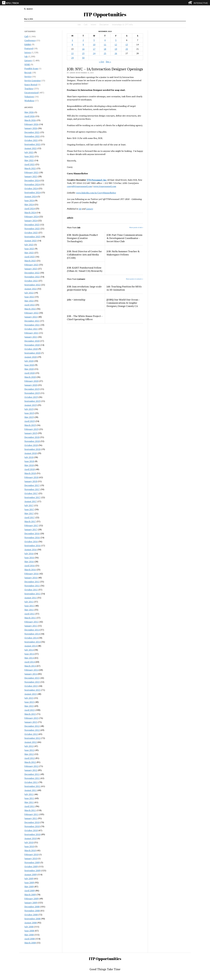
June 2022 (29, 297)
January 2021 (31, 337)
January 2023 (31, 269)
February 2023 (31, 265)
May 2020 (29, 369)
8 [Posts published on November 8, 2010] (72, 45)
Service (28, 76)
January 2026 (31, 128)
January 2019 (31, 433)
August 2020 (31, 357)
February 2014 (31, 670)
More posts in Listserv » (135, 279)
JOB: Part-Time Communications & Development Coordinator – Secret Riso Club (124, 238)
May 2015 (29, 610)
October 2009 (31, 866)
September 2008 (32, 919)
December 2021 (32, 321)
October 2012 (31, 734)
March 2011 (30, 810)
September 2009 (32, 870)
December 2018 (32, 437)
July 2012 (29, 746)
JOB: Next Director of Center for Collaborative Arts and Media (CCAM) (84, 254)
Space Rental (31, 85)
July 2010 (29, 842)
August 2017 (31, 501)
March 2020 (30, 377)
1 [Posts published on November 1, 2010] (72, 40)
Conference (30, 40)
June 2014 (29, 654)
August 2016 (31, 550)
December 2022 (32, 273)
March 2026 (30, 120)
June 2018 (29, 461)
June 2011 (29, 798)
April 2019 (30, 421)
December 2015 (32, 582)
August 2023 (31, 241)
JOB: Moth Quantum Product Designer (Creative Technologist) (82, 238)
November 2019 (32, 393)
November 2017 (32, 489)
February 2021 (31, 333)
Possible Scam (31, 68)
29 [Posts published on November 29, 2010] (72, 58)
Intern (93, 24)
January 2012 (31, 770)
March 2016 (30, 570)
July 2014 (29, 650)
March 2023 (30, 261)
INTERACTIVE (201, 3)
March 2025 (30, 168)
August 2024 (31, 196)
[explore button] (191, 3)
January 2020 (31, 385)
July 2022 (29, 293)
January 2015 (31, 626)
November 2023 (32, 229)
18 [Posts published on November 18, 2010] (105, 49)
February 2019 (31, 429)
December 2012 (32, 726)
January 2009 (31, 903)
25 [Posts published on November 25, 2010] (105, 53)
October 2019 (31, 397)
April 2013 (30, 710)
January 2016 (31, 578)
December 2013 (32, 678)
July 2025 (29, 152)
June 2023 (29, 249)
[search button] (28, 9)
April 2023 (30, 257)
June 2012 (29, 750)
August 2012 (31, 742)
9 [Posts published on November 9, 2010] (83, 45)
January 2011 (31, 818)
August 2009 (31, 874)
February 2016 (31, 574)
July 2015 (29, 602)
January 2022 (31, 317)
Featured (29, 48)
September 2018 (32, 449)
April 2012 (30, 758)
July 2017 (29, 505)
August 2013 (31, 694)
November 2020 (32, 345)
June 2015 (29, 606)
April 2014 (30, 662)
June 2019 (29, 413)
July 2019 (29, 409)
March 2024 (30, 213)
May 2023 (29, 253)
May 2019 (29, 417)
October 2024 (31, 188)
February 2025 (31, 172)
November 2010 (32, 826)
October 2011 (31, 782)
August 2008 (31, 923)
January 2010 (31, 858)
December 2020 (32, 341)
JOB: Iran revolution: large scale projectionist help (84, 288)
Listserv (28, 60)
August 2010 (31, 838)
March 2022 (30, 309)
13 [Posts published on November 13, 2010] (127, 45)
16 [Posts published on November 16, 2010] (83, 49)
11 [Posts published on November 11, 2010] (105, 45)
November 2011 (32, 778)
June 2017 (29, 509)
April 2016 (30, 566)
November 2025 (32, 136)
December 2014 (32, 630)
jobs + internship (76, 300)
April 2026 (30, 116)
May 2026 (29, 112)
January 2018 (31, 481)
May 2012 (29, 754)
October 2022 (31, 281)
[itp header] (105, 3)
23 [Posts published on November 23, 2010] (83, 53)
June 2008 (29, 931)
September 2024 (32, 192)
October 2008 (31, 915)
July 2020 (29, 361)
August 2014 (31, 646)
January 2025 (31, 176)
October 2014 (31, 638)
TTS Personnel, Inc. (97, 180)
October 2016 (31, 541)
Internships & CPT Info (122, 24)
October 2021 (31, 329)
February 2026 (31, 124)
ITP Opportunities (105, 14)
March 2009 (30, 895)
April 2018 (30, 469)
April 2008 (30, 939)
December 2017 (32, 485)
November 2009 (32, 862)
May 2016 (29, 562)
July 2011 (29, 794)
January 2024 (31, 221)
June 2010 (29, 846)
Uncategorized (31, 93)
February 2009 (31, 899)
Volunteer (29, 97)
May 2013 (29, 706)
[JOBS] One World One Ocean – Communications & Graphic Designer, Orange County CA (123, 303)
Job (79, 24)
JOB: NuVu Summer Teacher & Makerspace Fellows (123, 253)
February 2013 (31, 718)
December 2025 (32, 132)
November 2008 (32, 911)
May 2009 (29, 887)
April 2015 (30, 614)
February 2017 (31, 525)
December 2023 (32, 225)
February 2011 (31, 814)
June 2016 (29, 558)
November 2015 (32, 586)
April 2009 (30, 891)
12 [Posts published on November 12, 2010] (116, 45)
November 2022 (32, 277)
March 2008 (30, 943)
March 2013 (30, 714)
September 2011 (32, 786)
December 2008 (32, 907)
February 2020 (31, 381)
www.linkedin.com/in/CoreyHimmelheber (96, 193)
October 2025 (31, 140)
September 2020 (32, 353)
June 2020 (29, 365)
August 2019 (31, 405)
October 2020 (31, 349)
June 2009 (29, 883)
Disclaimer (104, 24)
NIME (27, 64)
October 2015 (31, 590)
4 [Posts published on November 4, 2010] (105, 40)
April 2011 (30, 806)
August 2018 (31, 453)
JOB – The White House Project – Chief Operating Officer (85, 318)
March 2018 (30, 473)
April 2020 (30, 373)
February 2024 (31, 217)
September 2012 (32, 738)
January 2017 (31, 529)
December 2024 (32, 180)
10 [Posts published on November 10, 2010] (94, 45)
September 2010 (32, 834)
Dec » (108, 62)
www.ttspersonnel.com (105, 186)
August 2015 (31, 598)
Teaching (29, 89)
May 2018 (29, 465)
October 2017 (31, 493)
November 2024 (32, 184)
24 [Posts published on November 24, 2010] (94, 53)
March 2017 (30, 521)
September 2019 (32, 401)
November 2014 (32, 634)
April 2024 (30, 208)
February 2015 (31, 622)
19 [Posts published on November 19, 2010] (116, 49)
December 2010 (32, 822)
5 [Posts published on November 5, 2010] (116, 40)
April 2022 (30, 305)
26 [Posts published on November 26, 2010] (116, 53)
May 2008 (29, 935)
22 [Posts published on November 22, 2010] (72, 53)
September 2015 (32, 594)
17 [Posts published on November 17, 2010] (94, 49)
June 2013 (29, 702)
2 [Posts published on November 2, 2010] (83, 40)
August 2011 (31, 790)
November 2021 (32, 325)
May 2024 (29, 204)
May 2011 (29, 802)
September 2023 (32, 237)
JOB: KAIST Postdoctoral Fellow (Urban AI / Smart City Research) (85, 269)
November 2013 (32, 682)
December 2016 (32, 533)
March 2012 (30, 762)
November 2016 (32, 537)
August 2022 (31, 289)
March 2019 (30, 425)
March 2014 (30, 666)
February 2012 (31, 766)
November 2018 (32, 441)
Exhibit (28, 44)
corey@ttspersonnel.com (79, 186)
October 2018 (31, 445)
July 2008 (29, 927)
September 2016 (32, 545)
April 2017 (30, 517)
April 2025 (30, 164)
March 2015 (30, 618)
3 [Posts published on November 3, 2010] (94, 40)
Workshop (29, 101)
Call (86, 24)
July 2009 (29, 878)
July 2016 (29, 554)
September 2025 (32, 144)
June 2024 (29, 200)
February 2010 (31, 854)
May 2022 (29, 301)
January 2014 (31, 674)
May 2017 (29, 513)
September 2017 (32, 497)
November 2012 (32, 730)
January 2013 (31, 722)
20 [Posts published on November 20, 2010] (127, 49)
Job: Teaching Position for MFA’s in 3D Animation (124, 288)
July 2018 (29, 457)
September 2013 (32, 690)
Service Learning (32, 81)
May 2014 (29, 658)
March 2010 (30, 850)
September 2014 (32, 642)
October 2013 (31, 686)
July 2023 (29, 245)
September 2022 (32, 285)
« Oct (102, 62)
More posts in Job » (136, 227)
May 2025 (29, 160)
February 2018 (31, 477)
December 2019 (32, 389)
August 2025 (31, 148)
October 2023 (31, 233)
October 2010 (31, 830)
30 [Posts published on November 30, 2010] (83, 58)
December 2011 (32, 774)
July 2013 (29, 698)
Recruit (28, 72)
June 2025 (29, 156)
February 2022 (31, 313)
